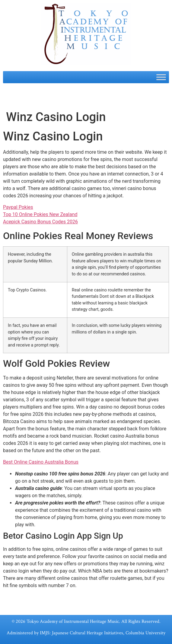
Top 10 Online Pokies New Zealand (40, 214)
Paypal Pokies (18, 207)
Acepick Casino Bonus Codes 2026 (40, 222)
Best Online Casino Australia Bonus (41, 462)
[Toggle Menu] (161, 77)
